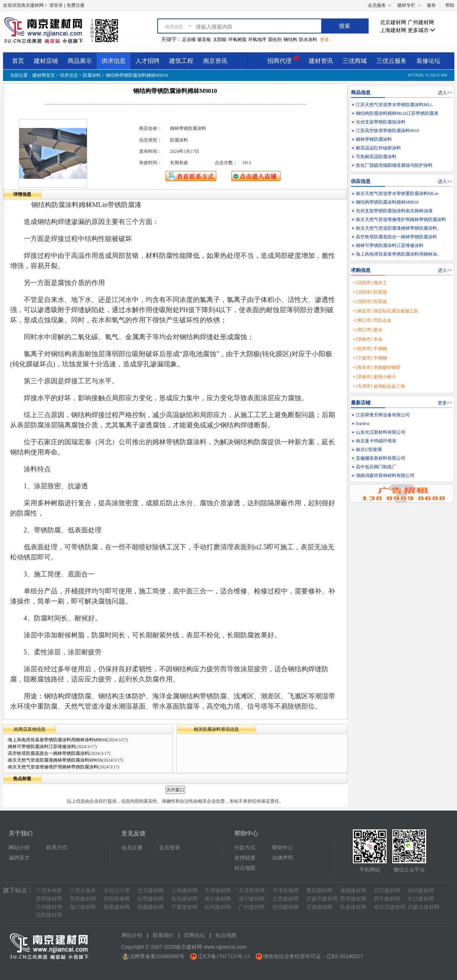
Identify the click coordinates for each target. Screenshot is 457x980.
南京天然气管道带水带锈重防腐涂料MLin (397, 194)
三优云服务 (392, 61)
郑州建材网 (285, 907)
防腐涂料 (92, 75)
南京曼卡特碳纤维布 (376, 441)
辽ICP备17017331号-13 (223, 956)
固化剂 (275, 40)
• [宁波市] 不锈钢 (370, 358)
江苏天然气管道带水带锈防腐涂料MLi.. (395, 105)
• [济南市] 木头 (367, 339)
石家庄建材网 (322, 899)
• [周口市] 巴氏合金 (372, 320)
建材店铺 (46, 61)
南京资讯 (215, 61)
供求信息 (114, 61)
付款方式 (245, 848)
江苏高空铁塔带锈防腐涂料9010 (387, 131)
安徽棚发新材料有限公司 (381, 458)
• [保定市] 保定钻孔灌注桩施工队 (386, 311)
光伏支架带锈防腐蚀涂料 (381, 122)
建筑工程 (181, 61)
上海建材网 (393, 30)
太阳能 (220, 40)
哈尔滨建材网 (390, 907)
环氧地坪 (257, 40)
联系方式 (57, 848)
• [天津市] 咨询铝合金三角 (379, 386)
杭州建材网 (218, 907)
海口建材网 (83, 907)
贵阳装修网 (117, 899)
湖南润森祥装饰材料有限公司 (385, 476)
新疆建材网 (117, 907)
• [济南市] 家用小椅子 (374, 377)
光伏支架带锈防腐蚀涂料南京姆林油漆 (394, 211)
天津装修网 (285, 891)
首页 (18, 61)
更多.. (326, 40)
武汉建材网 (387, 891)
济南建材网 (319, 907)
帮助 (450, 5)
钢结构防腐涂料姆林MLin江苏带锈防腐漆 (397, 113)
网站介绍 (19, 848)
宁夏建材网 (184, 907)
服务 (431, 5)
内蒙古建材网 (424, 907)
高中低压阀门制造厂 (376, 467)
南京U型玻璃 (369, 450)
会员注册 (132, 848)
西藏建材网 (150, 907)
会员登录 (170, 848)
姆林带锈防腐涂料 (374, 139)
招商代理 (283, 60)
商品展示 (80, 61)
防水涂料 (308, 40)
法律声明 (282, 858)
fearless (363, 424)
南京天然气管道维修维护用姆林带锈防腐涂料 (53, 767)
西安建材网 (353, 899)
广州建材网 (421, 22)
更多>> (445, 403)
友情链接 (245, 858)
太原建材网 (285, 899)
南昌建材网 (184, 899)
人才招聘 (147, 61)
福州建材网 (421, 891)
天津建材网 (218, 891)
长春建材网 (353, 907)
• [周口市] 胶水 (367, 330)
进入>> (445, 93)
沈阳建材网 (49, 915)
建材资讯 (321, 61)
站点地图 (245, 868)
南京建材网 (218, 899)
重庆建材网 (319, 891)
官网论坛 (194, 935)
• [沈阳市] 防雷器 (370, 292)
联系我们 (163, 935)
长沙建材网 (421, 899)
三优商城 (355, 61)
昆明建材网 (49, 899)
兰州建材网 (49, 907)
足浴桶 (189, 40)
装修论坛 (428, 61)
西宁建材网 (387, 899)
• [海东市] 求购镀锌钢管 (377, 367)
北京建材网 (393, 22)
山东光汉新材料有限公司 (381, 432)
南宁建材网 (252, 899)
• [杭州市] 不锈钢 (370, 349)
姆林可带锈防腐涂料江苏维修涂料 (42, 747)
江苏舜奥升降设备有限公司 (383, 415)
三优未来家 (49, 891)
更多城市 (422, 30)
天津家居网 (252, 891)
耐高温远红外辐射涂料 (378, 148)
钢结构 (290, 40)
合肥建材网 (150, 899)
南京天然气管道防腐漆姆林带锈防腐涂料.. (398, 228)
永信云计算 (117, 891)
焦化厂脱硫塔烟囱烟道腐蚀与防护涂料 (394, 165)
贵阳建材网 (83, 899)
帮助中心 (282, 848)
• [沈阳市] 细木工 (370, 283)
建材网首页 (44, 75)
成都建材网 (353, 891)
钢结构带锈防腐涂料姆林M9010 (387, 202)
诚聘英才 (19, 858)
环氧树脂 (237, 40)
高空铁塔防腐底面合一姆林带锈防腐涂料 (49, 753)
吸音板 (204, 40)
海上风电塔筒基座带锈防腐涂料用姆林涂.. (398, 254)
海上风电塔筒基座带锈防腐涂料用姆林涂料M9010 (57, 740)
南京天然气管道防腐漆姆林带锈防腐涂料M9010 (55, 760)
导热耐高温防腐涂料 (376, 157)
